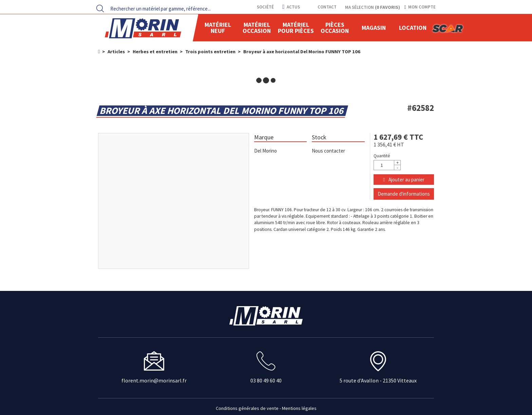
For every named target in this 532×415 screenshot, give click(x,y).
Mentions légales (299, 408)
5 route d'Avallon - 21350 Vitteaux (378, 381)
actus (291, 7)
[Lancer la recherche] (100, 8)
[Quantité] (387, 165)
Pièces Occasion (335, 28)
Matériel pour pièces (296, 28)
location (413, 28)
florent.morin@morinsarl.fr (154, 381)
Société (265, 7)
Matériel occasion (257, 28)
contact (327, 7)
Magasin (374, 28)
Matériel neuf (218, 28)
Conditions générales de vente (247, 408)
